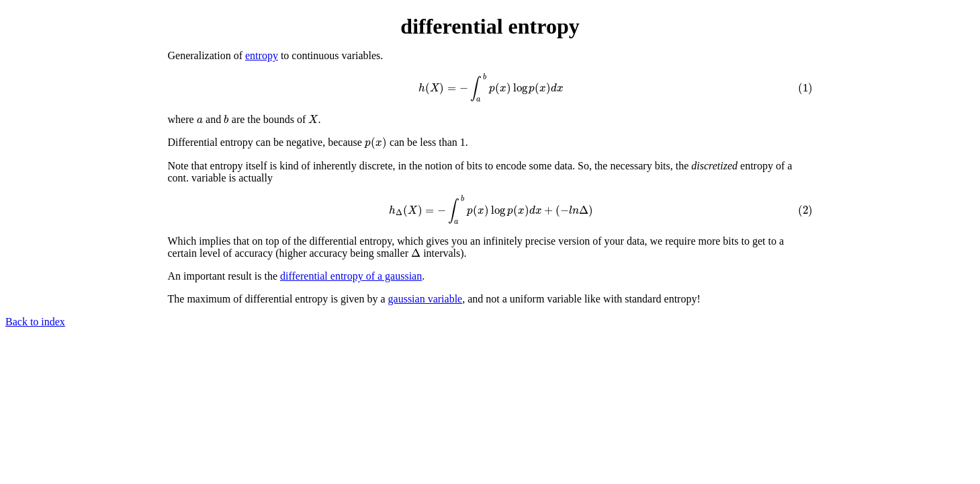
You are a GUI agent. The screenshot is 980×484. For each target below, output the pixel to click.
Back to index (35, 322)
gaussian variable (426, 299)
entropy (262, 55)
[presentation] (490, 87)
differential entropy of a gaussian (351, 276)
